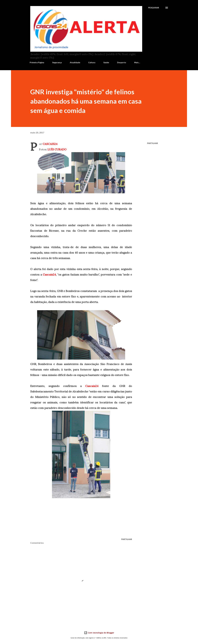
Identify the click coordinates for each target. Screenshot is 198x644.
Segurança (57, 62)
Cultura (92, 62)
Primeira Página (37, 62)
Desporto (122, 62)
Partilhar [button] (152, 143)
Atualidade (75, 62)
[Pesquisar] (154, 8)
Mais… (137, 62)
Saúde (106, 62)
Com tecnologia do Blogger (99, 633)
